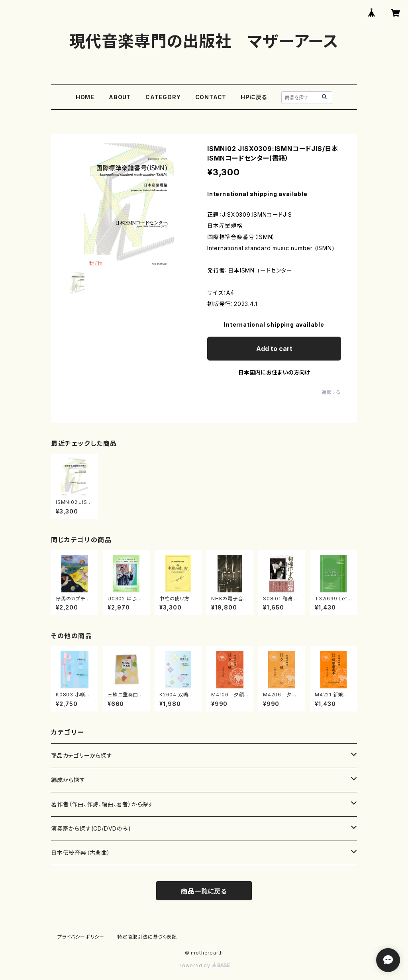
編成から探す (68, 780)
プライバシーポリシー (81, 937)
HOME (85, 97)
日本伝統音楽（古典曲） (81, 853)
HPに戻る (254, 97)
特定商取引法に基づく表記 (147, 937)
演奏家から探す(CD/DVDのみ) (91, 828)
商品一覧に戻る (204, 891)
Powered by (204, 965)
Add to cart (274, 349)
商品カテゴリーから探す (82, 756)
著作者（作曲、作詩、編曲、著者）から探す (102, 804)
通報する (331, 392)
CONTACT (211, 97)
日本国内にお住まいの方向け (274, 372)
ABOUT (120, 97)
